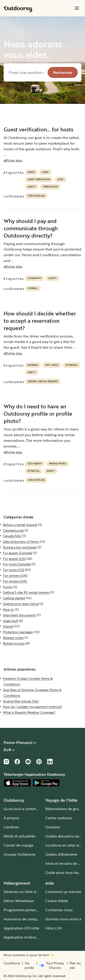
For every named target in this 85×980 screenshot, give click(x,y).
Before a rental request (43, 381)
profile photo (58, 464)
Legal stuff (11, 621)
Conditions (12, 963)
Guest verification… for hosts (38, 129)
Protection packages (18, 632)
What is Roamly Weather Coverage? (29, 712)
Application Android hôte (25, 937)
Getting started (14, 598)
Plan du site (75, 965)
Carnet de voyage (18, 845)
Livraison (53, 827)
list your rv (35, 464)
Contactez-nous (59, 910)
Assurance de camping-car (26, 919)
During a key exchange (20, 547)
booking (33, 365)
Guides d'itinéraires (61, 854)
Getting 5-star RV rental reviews (26, 592)
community (34, 278)
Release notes (13, 638)
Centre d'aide (57, 901)
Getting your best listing (21, 604)
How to (8, 609)
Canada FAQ (12, 536)
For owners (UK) (15, 575)
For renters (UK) (15, 581)
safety (32, 187)
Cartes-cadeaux (59, 818)
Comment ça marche (63, 892)
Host (60, 179)
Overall (33, 288)
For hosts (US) (36, 196)
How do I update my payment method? (32, 707)
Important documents (19, 615)
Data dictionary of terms (21, 541)
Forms (8, 587)
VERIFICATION (50, 187)
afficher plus (13, 160)
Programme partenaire (23, 910)
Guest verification (39, 179)
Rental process (14, 643)
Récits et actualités (19, 836)
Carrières (11, 827)
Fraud (31, 172)
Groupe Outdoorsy (19, 854)
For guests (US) (14, 559)
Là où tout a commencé (24, 809)
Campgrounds (13, 530)
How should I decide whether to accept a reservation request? (40, 321)
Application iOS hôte (21, 928)
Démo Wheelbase (19, 901)
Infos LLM (54, 928)
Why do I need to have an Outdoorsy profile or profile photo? (38, 414)
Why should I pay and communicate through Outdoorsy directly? (31, 228)
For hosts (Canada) (17, 564)
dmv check (52, 365)
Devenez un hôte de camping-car (32, 892)
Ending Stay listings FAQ (21, 701)
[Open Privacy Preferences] (52, 965)
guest (45, 172)
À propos (11, 818)
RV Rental (72, 365)
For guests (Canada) (17, 553)
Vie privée (29, 965)
